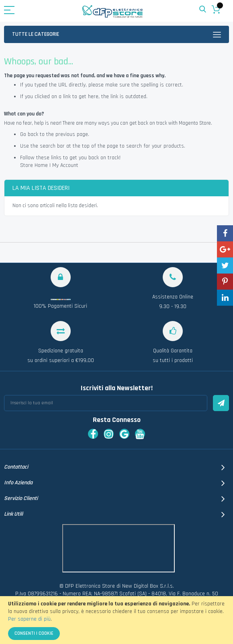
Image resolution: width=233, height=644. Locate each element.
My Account (65, 165)
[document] (117, 620)
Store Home (34, 165)
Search (203, 9)
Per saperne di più (29, 619)
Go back (29, 134)
